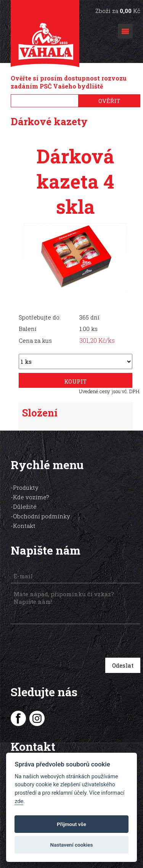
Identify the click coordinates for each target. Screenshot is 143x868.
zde (19, 801)
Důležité (25, 507)
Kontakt (24, 526)
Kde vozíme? (31, 497)
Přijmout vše (71, 824)
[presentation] (65, 642)
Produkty (26, 487)
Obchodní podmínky (42, 516)
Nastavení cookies (72, 845)
